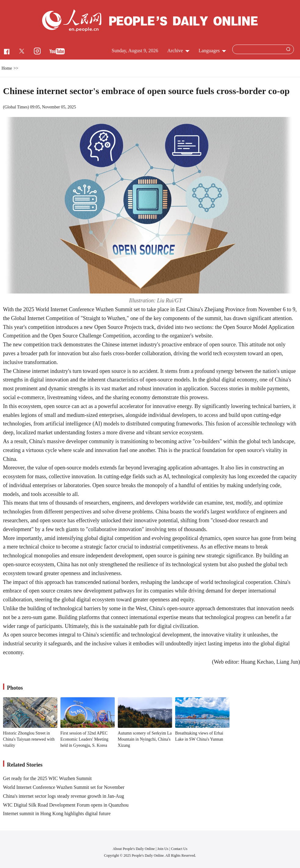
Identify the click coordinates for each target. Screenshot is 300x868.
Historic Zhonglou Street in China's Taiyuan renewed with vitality (29, 739)
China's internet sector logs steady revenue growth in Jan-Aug (64, 796)
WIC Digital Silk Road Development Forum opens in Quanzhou (66, 805)
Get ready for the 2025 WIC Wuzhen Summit (47, 778)
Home (7, 68)
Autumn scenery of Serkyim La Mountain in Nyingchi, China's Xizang (145, 739)
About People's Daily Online (134, 849)
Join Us (163, 849)
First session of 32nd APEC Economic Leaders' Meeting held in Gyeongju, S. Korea (84, 739)
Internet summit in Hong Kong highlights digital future (57, 813)
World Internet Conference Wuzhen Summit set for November (64, 787)
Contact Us (179, 849)
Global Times (16, 107)
